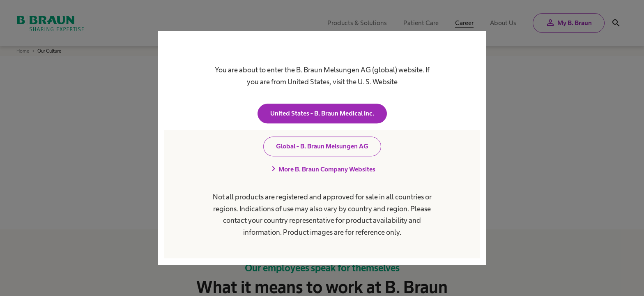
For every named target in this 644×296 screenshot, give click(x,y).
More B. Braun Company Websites (322, 169)
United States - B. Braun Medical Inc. (322, 114)
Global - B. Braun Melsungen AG (322, 147)
